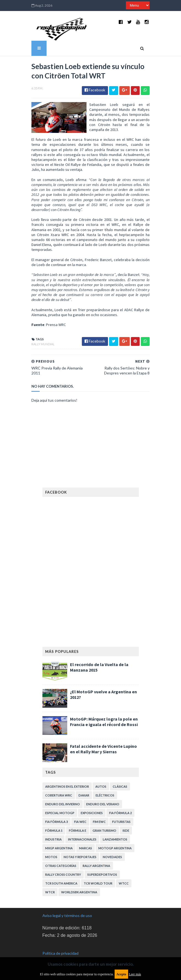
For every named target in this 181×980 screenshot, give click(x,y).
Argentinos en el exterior (67, 775)
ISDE (126, 819)
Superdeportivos (102, 863)
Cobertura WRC (59, 784)
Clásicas (120, 775)
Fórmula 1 (54, 819)
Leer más (135, 974)
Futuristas (121, 810)
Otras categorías (61, 854)
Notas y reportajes (80, 845)
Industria (53, 828)
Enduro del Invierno (63, 793)
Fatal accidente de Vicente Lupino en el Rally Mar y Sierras (103, 737)
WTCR (50, 881)
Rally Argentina (96, 854)
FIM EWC (99, 810)
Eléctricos (105, 784)
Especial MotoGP (60, 801)
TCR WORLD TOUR (98, 872)
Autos (101, 775)
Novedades (112, 845)
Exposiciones (92, 801)
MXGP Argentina (59, 837)
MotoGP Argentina (115, 837)
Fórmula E (78, 819)
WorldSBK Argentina (79, 881)
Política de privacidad (60, 941)
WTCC (124, 872)
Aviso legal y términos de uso (67, 904)
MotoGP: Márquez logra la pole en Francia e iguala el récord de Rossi (104, 710)
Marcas (86, 837)
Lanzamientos (115, 828)
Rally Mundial (40, 332)
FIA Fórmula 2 (120, 801)
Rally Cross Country (63, 863)
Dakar (84, 784)
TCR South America (61, 872)
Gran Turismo (104, 819)
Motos (51, 845)
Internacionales (82, 828)
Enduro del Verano (103, 793)
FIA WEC (80, 810)
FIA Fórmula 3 (56, 810)
